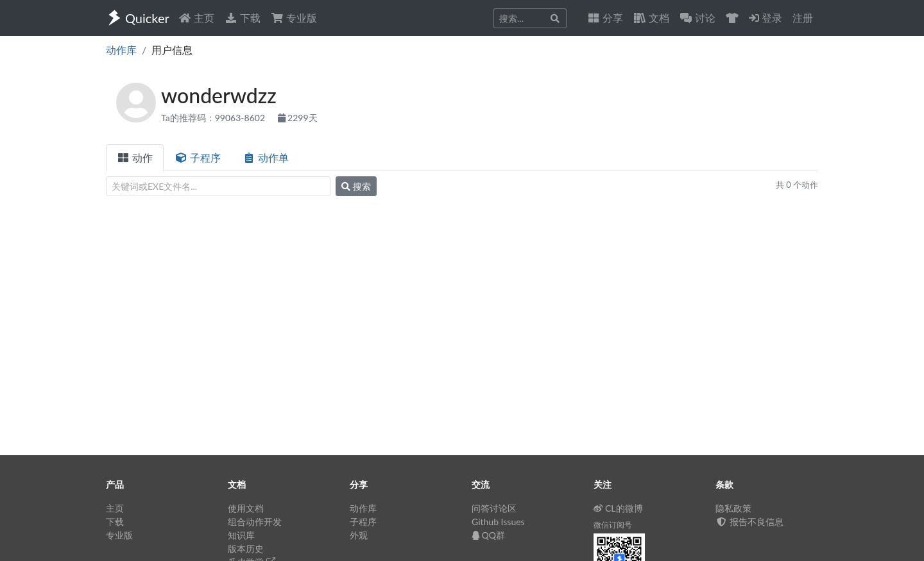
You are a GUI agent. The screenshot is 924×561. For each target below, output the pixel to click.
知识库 (241, 535)
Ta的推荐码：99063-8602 (214, 118)
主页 (196, 18)
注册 (803, 18)
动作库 (121, 50)
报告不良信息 (749, 522)
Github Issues (498, 522)
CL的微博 (618, 508)
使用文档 (246, 508)
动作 (135, 157)
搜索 (356, 186)
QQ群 (488, 535)
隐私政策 (733, 508)
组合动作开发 (255, 522)
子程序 (198, 157)
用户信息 (172, 50)
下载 (243, 18)
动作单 (266, 157)
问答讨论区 (494, 508)
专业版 (294, 18)
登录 (766, 18)
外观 (359, 535)
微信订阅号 (613, 525)
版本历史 (246, 548)
